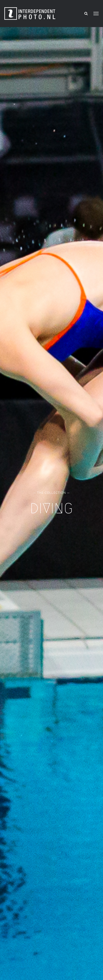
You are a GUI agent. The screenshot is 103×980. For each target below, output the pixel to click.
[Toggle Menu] (96, 14)
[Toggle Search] (86, 13)
